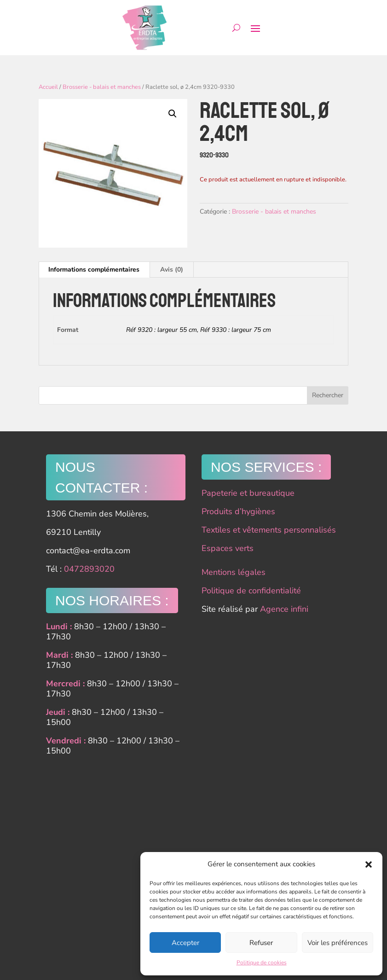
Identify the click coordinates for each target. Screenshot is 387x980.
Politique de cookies (262, 963)
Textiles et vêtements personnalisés (269, 530)
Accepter (185, 943)
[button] (369, 864)
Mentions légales (234, 572)
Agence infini (284, 609)
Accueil (48, 87)
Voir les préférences (338, 943)
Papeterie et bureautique (248, 493)
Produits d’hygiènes (238, 511)
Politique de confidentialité (251, 591)
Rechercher (328, 395)
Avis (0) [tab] (172, 270)
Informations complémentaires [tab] (94, 270)
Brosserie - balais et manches (102, 87)
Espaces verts (228, 548)
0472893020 (89, 569)
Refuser (261, 943)
